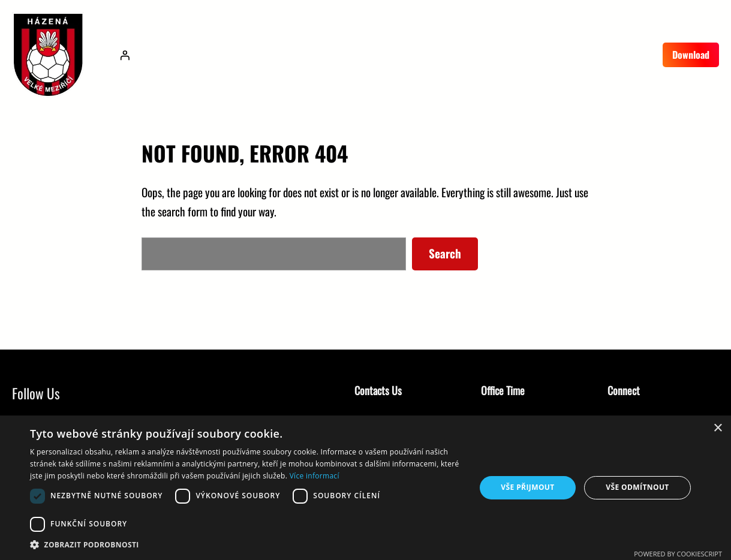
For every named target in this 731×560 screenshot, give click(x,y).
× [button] (718, 428)
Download (691, 55)
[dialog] (366, 488)
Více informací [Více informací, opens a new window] (315, 476)
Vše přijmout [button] (527, 487)
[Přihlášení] (125, 55)
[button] (246, 545)
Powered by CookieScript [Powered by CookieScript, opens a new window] (678, 554)
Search (445, 253)
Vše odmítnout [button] (637, 487)
